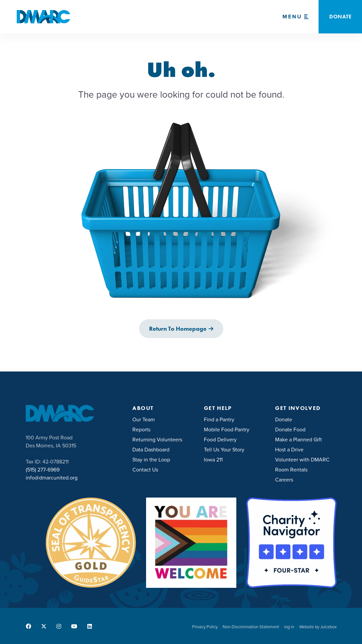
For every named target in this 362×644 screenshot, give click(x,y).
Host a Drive (289, 450)
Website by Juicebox (318, 627)
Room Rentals (291, 470)
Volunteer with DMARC (302, 460)
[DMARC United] (43, 17)
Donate (284, 419)
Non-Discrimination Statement (251, 627)
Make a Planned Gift (298, 440)
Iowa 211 (213, 460)
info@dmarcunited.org (52, 478)
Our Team (144, 419)
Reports (141, 430)
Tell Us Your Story (224, 450)
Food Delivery (220, 440)
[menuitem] (163, 419)
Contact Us (145, 470)
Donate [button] (340, 17)
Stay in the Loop (151, 460)
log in (289, 627)
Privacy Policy (205, 627)
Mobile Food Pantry (227, 430)
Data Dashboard (151, 450)
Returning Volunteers (157, 440)
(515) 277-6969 (43, 470)
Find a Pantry (219, 419)
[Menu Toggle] (295, 17)
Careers (284, 480)
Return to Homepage (178, 329)
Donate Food (290, 430)
